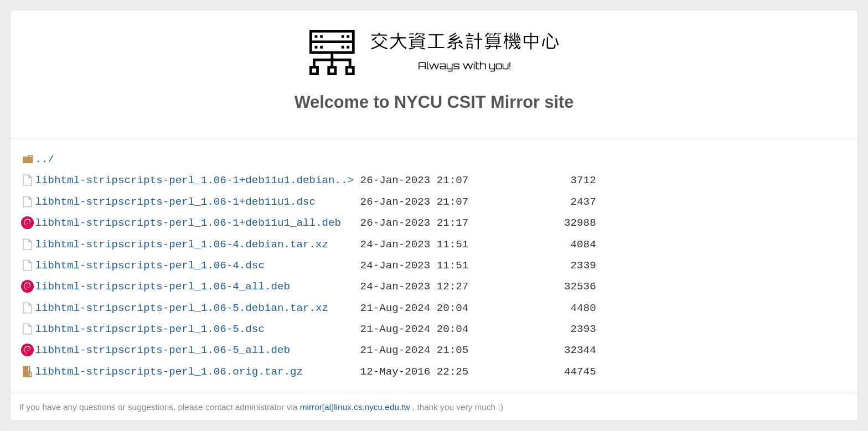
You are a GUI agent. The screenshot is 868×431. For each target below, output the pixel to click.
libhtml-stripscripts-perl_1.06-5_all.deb (162, 350)
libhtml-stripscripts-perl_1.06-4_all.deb (162, 286)
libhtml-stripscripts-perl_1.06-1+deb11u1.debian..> (194, 180)
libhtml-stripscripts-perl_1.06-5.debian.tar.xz (182, 308)
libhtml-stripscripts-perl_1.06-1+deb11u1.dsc (175, 202)
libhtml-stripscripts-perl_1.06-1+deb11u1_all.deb (188, 223)
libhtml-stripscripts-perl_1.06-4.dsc (149, 265)
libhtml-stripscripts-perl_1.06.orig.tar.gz (169, 372)
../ (45, 159)
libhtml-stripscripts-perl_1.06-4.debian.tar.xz (182, 244)
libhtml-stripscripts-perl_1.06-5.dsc (149, 329)
